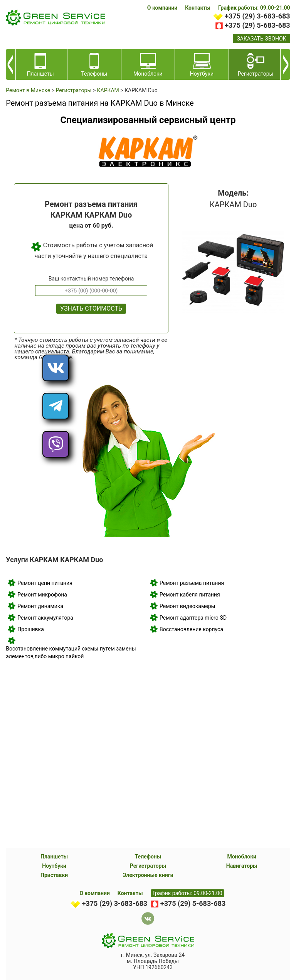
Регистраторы (148, 866)
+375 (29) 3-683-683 (257, 16)
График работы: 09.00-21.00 (254, 8)
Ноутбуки (54, 866)
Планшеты (54, 857)
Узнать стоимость (91, 308)
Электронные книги (148, 875)
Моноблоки (242, 857)
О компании (162, 8)
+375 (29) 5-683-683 (257, 25)
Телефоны (148, 857)
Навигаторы (242, 866)
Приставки (54, 875)
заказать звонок (261, 39)
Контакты (198, 8)
